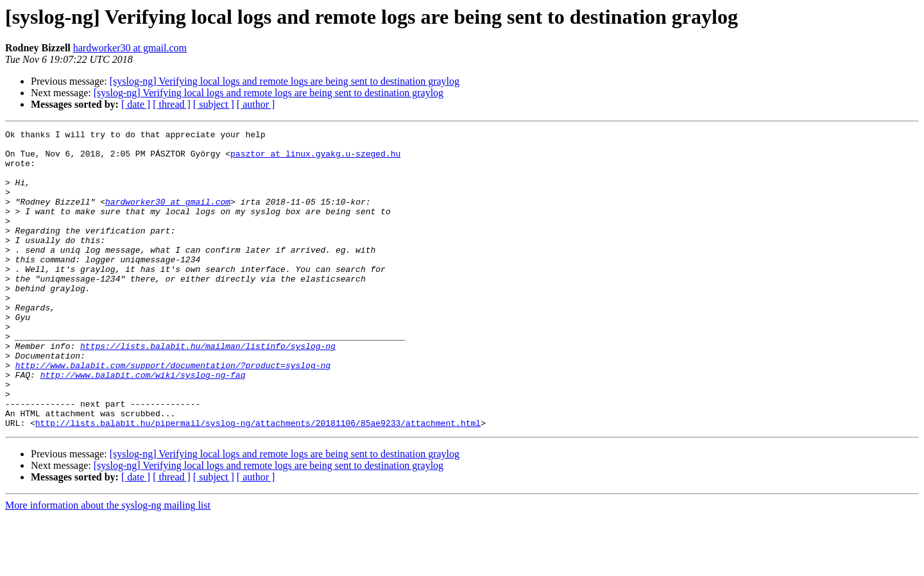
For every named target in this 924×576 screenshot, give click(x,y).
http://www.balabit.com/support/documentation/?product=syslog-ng (173, 413)
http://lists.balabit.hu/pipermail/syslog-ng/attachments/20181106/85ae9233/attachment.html (258, 482)
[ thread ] (172, 104)
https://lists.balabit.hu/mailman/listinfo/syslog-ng (208, 390)
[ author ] (256, 104)
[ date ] (136, 104)
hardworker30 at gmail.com (130, 48)
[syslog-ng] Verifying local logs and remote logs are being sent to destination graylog (285, 81)
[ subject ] (214, 104)
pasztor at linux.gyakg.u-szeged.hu (315, 159)
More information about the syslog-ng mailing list (108, 565)
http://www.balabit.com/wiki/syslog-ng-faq (143, 425)
